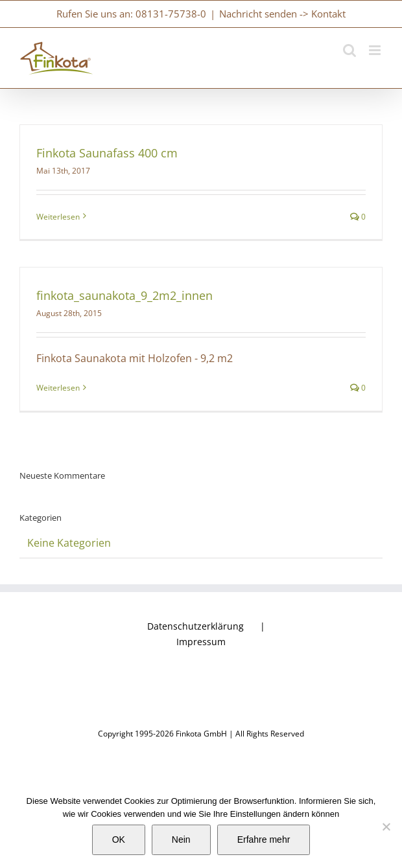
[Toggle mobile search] (349, 50)
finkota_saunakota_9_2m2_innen (124, 295)
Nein (181, 839)
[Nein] (386, 827)
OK (119, 839)
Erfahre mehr (264, 839)
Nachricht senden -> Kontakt (282, 14)
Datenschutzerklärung (195, 626)
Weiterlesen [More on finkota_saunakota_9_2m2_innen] (58, 388)
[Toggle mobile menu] (376, 50)
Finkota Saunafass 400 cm (107, 153)
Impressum (201, 642)
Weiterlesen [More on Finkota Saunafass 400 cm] (58, 217)
